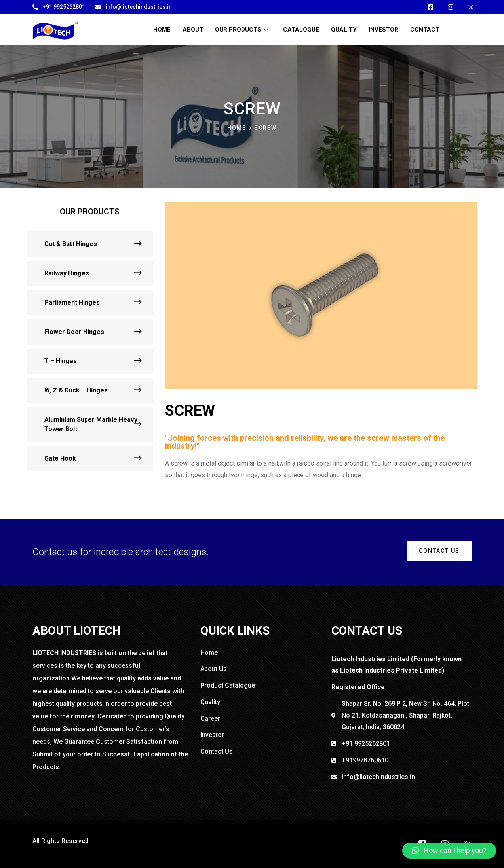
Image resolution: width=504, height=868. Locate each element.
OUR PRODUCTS (242, 30)
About (193, 30)
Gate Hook (60, 458)
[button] (449, 851)
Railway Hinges (67, 273)
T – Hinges (61, 361)
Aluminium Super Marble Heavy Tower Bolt (91, 424)
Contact (425, 30)
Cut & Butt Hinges (71, 244)
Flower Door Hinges (74, 332)
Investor (383, 30)
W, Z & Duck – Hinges (76, 390)
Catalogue (301, 30)
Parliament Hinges (72, 302)
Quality (344, 30)
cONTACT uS (439, 551)
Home (162, 30)
